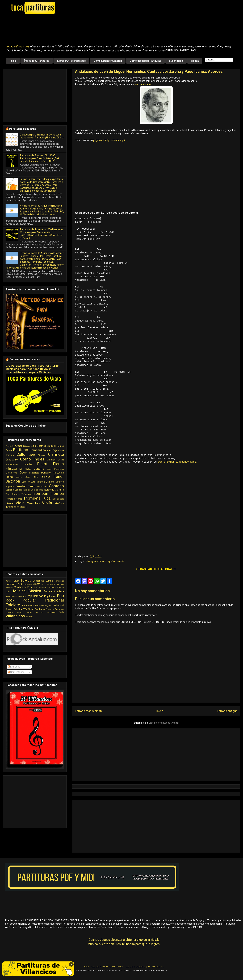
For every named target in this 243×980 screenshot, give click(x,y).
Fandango (59, 581)
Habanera (28, 584)
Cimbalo (42, 455)
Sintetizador (42, 487)
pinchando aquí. (143, 84)
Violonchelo (34, 503)
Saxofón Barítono (45, 482)
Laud (49, 469)
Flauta (58, 464)
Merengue (43, 587)
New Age (22, 596)
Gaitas (28, 469)
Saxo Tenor (53, 476)
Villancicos (15, 616)
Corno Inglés (32, 459)
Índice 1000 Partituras (37, 61)
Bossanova (38, 581)
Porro (25, 605)
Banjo (9, 450)
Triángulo (26, 494)
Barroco (9, 581)
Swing (19, 612)
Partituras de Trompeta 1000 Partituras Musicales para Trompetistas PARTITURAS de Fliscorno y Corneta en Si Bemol (42, 234)
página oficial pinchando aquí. (109, 140)
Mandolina (59, 469)
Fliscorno (14, 468)
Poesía (121, 561)
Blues (17, 581)
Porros (31, 606)
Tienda (195, 61)
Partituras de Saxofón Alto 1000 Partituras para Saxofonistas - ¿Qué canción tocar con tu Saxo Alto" (40, 158)
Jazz (37, 584)
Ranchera (39, 605)
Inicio (13, 61)
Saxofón (13, 481)
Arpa (28, 446)
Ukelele (10, 503)
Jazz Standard (48, 584)
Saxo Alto (32, 477)
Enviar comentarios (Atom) (164, 722)
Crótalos (51, 460)
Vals (62, 612)
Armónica (20, 446)
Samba (38, 609)
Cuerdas (28, 464)
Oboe (23, 472)
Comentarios (16, 672)
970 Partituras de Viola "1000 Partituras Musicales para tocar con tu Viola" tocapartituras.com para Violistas (32, 369)
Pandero (46, 473)
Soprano (56, 486)
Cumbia (49, 581)
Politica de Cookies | (132, 966)
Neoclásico (11, 596)
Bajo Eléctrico (39, 446)
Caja (49, 450)
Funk (20, 584)
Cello (21, 454)
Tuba (46, 498)
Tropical (39, 612)
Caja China (58, 450)
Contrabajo (12, 460)
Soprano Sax (12, 490)
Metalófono (11, 473)
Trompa (57, 493)
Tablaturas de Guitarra (51, 490)
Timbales (16, 494)
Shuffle (46, 609)
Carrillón (10, 455)
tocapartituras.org (17, 46)
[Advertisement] (93, 30)
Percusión (58, 473)
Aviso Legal (156, 966)
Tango (29, 612)
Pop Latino (50, 596)
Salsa (31, 609)
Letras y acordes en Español (100, 561)
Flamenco (11, 584)
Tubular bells (58, 499)
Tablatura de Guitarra (28, 490)
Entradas (14, 667)
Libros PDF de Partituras (71, 61)
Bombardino (38, 450)
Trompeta (32, 498)
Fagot (42, 464)
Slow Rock (55, 609)
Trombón (40, 493)
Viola (20, 503)
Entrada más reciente (89, 711)
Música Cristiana (54, 591)
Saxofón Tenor (26, 486)
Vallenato (51, 612)
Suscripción (176, 61)
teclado (24, 507)
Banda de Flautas (55, 446)
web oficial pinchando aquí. (178, 462)
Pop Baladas (35, 596)
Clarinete (56, 454)
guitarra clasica (13, 507)
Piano (9, 477)
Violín (47, 503)
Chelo (32, 455)
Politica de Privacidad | (100, 966)
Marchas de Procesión (26, 587)
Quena (19, 477)
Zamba (29, 617)
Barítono (21, 450)
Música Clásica (27, 591)
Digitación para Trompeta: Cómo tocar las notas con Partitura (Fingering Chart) (42, 136)
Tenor (8, 494)
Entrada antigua (227, 711)
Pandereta (34, 473)
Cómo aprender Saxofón (108, 61)
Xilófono (59, 503)
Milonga (52, 587)
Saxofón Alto (28, 482)
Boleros (26, 580)
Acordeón (10, 446)
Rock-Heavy (19, 609)
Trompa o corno (14, 499)
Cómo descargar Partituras (145, 61)
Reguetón (49, 606)
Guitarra (39, 469)
